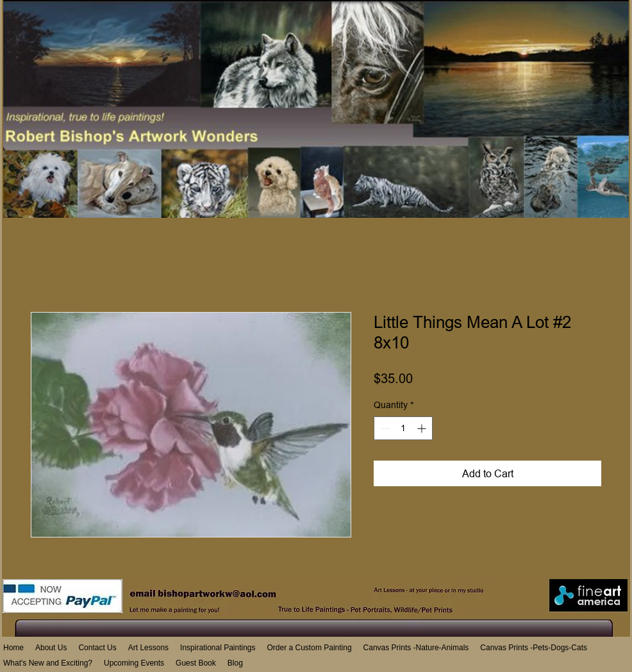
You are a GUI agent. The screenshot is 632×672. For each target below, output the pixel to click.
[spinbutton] (403, 428)
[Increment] (423, 428)
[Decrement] (384, 428)
